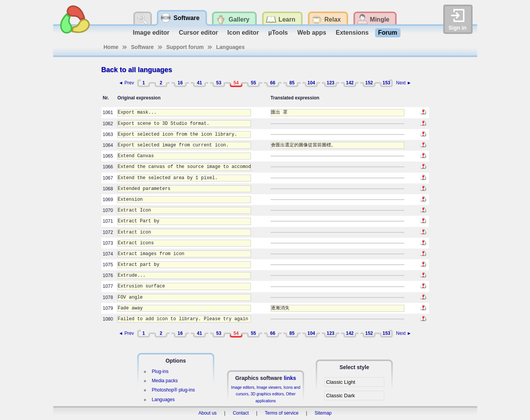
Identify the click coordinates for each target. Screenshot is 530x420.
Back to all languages (137, 70)
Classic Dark (341, 396)
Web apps (312, 33)
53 (219, 83)
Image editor (151, 33)
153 (386, 83)
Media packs (165, 381)
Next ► (404, 83)
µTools (278, 33)
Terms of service (282, 413)
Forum (388, 33)
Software (142, 47)
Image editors (243, 387)
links (290, 378)
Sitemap (323, 413)
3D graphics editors (267, 394)
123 (330, 83)
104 (311, 83)
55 (253, 83)
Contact (241, 413)
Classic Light (341, 382)
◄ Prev (126, 83)
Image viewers (269, 387)
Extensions (352, 33)
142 (350, 83)
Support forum (185, 47)
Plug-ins (160, 371)
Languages (231, 47)
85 (292, 83)
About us (208, 413)
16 (180, 83)
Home (111, 47)
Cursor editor (198, 33)
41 (199, 83)
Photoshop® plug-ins (173, 390)
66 (273, 83)
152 (369, 83)
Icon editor (243, 33)
